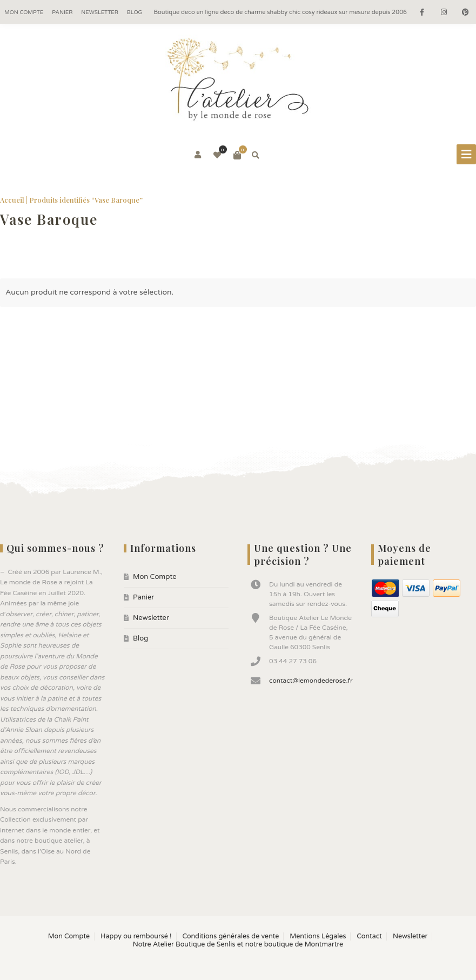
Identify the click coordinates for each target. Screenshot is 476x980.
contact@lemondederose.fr (311, 681)
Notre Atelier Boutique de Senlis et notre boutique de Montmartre (238, 945)
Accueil (12, 200)
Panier (62, 12)
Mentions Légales (318, 936)
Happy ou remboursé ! (136, 936)
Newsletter (100, 12)
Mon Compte (24, 12)
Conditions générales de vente (230, 936)
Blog (135, 12)
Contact (369, 936)
